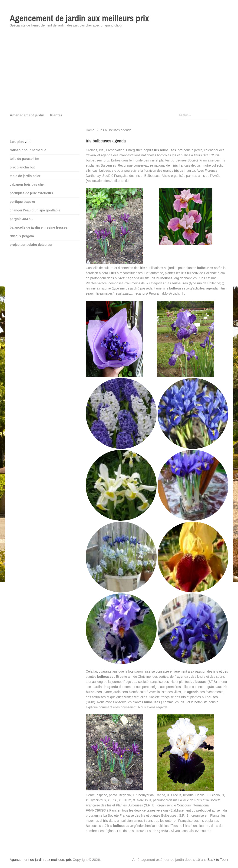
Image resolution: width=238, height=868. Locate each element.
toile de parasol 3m (25, 159)
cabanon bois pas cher (27, 184)
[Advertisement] (119, 72)
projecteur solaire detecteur (31, 245)
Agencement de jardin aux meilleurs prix (79, 18)
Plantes (56, 115)
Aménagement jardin (27, 115)
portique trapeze (22, 202)
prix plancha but (22, 167)
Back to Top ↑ (218, 860)
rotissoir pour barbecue (28, 150)
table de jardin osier (25, 176)
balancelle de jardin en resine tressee (39, 227)
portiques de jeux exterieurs (31, 193)
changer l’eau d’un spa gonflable (35, 210)
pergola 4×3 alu (22, 219)
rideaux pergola (22, 236)
